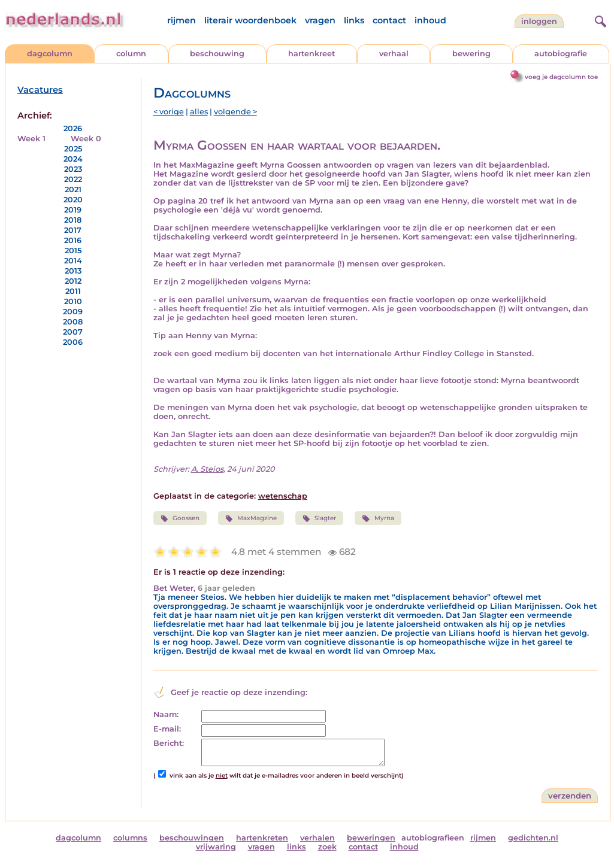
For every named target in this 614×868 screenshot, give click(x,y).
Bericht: (169, 743)
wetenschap (283, 496)
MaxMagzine (251, 518)
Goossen (180, 518)
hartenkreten (262, 838)
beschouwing (217, 54)
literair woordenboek (250, 20)
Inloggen (539, 21)
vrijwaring (216, 847)
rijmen (182, 20)
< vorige (169, 112)
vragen (320, 20)
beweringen (371, 838)
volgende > (235, 112)
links (354, 20)
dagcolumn (50, 54)
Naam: (166, 714)
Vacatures (40, 90)
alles (199, 112)
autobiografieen (433, 838)
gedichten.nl (533, 838)
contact (389, 20)
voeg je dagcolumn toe (561, 77)
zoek (327, 847)
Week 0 (86, 139)
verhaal (394, 54)
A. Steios (207, 469)
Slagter (319, 518)
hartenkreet (311, 54)
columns (130, 838)
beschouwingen (192, 838)
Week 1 (31, 139)
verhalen (317, 838)
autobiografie (561, 54)
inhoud (430, 20)
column (131, 54)
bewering (471, 54)
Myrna (378, 518)
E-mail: (167, 729)
